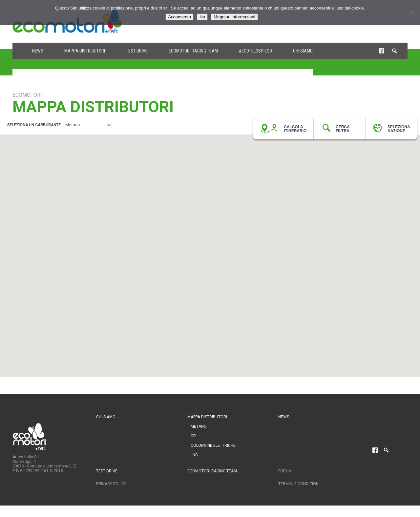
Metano (199, 426)
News (38, 51)
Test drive (137, 51)
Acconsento (179, 17)
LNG (194, 455)
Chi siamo (303, 51)
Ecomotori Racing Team (193, 51)
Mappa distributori (85, 51)
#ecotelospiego (255, 51)
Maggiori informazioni (234, 17)
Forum (285, 471)
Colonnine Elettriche (213, 445)
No (202, 17)
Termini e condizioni (299, 484)
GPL (194, 436)
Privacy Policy (111, 484)
